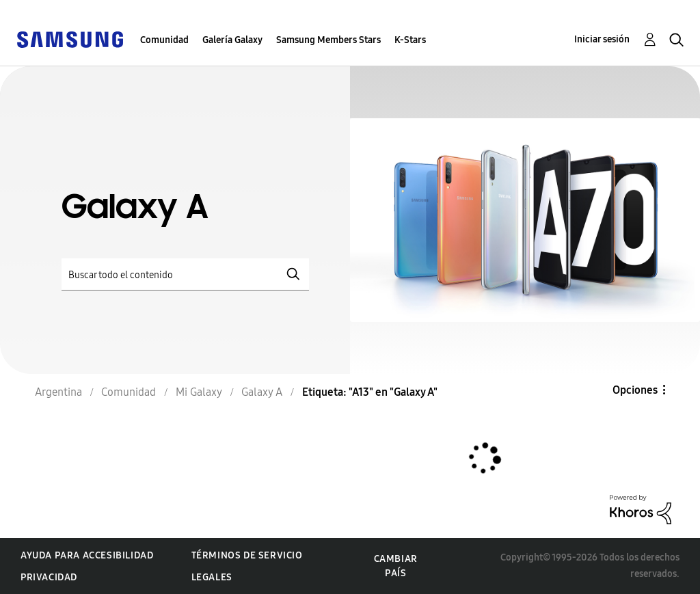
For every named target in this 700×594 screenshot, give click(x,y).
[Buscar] (185, 274)
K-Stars (410, 40)
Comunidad (164, 40)
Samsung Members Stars (328, 40)
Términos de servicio (247, 555)
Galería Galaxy (232, 40)
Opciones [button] (635, 390)
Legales (212, 577)
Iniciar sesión (602, 39)
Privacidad (49, 577)
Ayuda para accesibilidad (87, 555)
